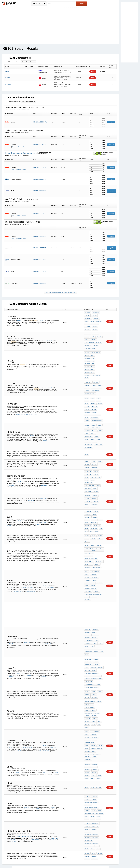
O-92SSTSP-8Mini (90, 685)
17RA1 (97, 690)
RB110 (92, 818)
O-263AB (41, 320)
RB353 (87, 479)
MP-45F (95, 696)
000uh (42, 366)
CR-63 (100, 509)
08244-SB (26, 572)
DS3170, (87, 745)
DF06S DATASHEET (97, 416)
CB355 (87, 750)
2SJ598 (93, 698)
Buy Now (111, 122)
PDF (93, 72)
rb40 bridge (89, 431)
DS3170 (57, 744)
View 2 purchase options (19, 170)
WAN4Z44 (93, 647)
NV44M (94, 426)
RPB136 (87, 497)
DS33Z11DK (20, 474)
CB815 (92, 750)
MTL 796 (87, 388)
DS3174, (87, 494)
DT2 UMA (93, 581)
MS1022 (32, 431)
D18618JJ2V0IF (89, 682)
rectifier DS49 (89, 784)
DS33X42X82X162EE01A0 (92, 621)
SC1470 (99, 421)
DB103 (27, 411)
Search (81, 3)
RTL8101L (88, 437)
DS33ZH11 (12, 810)
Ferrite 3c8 (88, 660)
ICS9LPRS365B (31, 575)
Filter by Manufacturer (14, 62)
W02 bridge (94, 414)
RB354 (92, 474)
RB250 (87, 449)
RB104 (94, 405)
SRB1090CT (88, 318)
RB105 (99, 534)
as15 (99, 701)
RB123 (93, 747)
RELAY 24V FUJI (89, 549)
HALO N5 (87, 649)
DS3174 (87, 489)
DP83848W (88, 623)
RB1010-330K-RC (89, 367)
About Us (107, 861)
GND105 (87, 509)
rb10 (92, 759)
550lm (93, 670)
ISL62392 (51, 572)
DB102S (99, 400)
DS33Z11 (28, 476)
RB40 (98, 818)
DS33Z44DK (20, 510)
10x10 (87, 336)
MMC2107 (94, 489)
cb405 (101, 623)
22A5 (101, 517)
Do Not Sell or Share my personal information (69, 861)
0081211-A (49, 339)
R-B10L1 (87, 456)
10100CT (98, 321)
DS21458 (37, 513)
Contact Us (100, 861)
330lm (93, 456)
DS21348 (52, 810)
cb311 (94, 437)
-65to (92, 321)
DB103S (87, 403)
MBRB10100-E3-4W (40, 122)
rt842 (98, 434)
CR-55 (87, 647)
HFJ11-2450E (88, 482)
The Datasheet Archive (9, 4)
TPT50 (96, 431)
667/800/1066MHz (95, 567)
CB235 (94, 730)
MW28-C (93, 339)
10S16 (93, 701)
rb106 (87, 414)
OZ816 (45, 436)
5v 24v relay (89, 544)
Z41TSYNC (96, 644)
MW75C (87, 339)
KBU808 (87, 416)
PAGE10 (100, 647)
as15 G (94, 693)
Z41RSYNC (88, 644)
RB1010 (95, 329)
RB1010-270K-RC (89, 364)
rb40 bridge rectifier (92, 813)
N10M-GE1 (96, 575)
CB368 (96, 631)
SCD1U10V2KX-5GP (90, 724)
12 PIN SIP (88, 696)
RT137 (98, 727)
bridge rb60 (89, 439)
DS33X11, (87, 742)
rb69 (86, 816)
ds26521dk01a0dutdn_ (91, 774)
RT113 (92, 434)
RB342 (87, 474)
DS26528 (95, 486)
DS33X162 (43, 489)
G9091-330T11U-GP (98, 570)
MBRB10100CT (39, 213)
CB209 (92, 790)
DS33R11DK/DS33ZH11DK (24, 806)
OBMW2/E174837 (89, 341)
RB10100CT (96, 313)
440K (92, 626)
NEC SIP (87, 701)
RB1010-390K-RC (89, 370)
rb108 (87, 818)
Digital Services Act (89, 861)
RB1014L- (96, 380)
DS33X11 (17, 744)
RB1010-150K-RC (89, 356)
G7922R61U (17, 575)
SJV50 (31, 572)
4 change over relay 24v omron (94, 538)
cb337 (98, 790)
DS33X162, (88, 492)
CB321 (87, 787)
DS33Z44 (44, 512)
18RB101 (87, 693)
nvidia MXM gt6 (89, 727)
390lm (94, 823)
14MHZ (87, 429)
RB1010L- (95, 333)
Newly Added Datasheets (37, 861)
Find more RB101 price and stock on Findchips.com (60, 293)
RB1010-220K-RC (89, 362)
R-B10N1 (87, 459)
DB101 (18, 411)
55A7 (91, 520)
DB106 (98, 397)
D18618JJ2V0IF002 (90, 680)
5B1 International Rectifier (93, 657)
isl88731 (101, 581)
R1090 (87, 321)
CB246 (87, 790)
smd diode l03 (96, 655)
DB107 (87, 400)
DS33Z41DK (20, 652)
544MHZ (87, 782)
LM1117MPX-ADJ (89, 423)
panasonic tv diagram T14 (93, 629)
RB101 (87, 375)
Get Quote (112, 191)
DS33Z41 (28, 654)
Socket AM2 (98, 439)
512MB (87, 567)
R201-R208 (94, 479)
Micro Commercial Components (20, 153)
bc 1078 (98, 341)
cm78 (97, 816)
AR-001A (99, 336)
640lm (94, 524)
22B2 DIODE (88, 515)
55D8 (99, 663)
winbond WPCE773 (90, 572)
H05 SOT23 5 (88, 631)
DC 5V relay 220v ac (91, 547)
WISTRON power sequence (93, 578)
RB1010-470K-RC (89, 373)
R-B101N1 (94, 461)
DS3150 (14, 811)
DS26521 (45, 744)
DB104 (31, 411)
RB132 (101, 479)
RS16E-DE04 (99, 549)
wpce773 (88, 570)
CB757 (101, 494)
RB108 (87, 626)
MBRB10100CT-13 (40, 236)
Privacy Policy (50, 861)
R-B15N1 (94, 459)
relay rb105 (89, 552)
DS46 (86, 634)
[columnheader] (14, 67)
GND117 (94, 509)
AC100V (100, 456)
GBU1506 (87, 405)
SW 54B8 (87, 655)
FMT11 (93, 429)
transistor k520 (90, 347)
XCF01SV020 (88, 476)
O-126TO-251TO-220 (90, 688)
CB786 (92, 787)
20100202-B (49, 384)
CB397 (98, 750)
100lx (87, 527)
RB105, (87, 534)
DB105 (36, 411)
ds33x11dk (88, 776)
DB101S (93, 400)
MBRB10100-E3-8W (40, 145)
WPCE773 (88, 730)
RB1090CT (20, 320)
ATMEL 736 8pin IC (95, 471)
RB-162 (96, 482)
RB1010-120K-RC (89, 354)
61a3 (86, 520)
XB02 (101, 631)
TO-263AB (88, 326)
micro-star (88, 442)
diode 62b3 (94, 517)
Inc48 (87, 471)
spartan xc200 (98, 476)
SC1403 (98, 423)
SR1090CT (96, 318)
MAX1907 (87, 426)
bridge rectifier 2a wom (92, 411)
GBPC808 (87, 408)
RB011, (93, 534)
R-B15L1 (87, 461)
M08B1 (87, 581)
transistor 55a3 (90, 663)
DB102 (23, 411)
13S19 (87, 704)
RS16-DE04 (88, 555)
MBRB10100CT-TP (40, 167)
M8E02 (99, 680)
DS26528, (95, 492)
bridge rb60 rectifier (92, 808)
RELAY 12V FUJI (89, 541)
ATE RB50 (99, 759)
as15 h (87, 698)
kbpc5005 (94, 403)
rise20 (93, 336)
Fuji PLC (97, 552)
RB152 (87, 434)
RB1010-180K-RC (89, 359)
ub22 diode (99, 784)
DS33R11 (55, 808)
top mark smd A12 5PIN (92, 665)
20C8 (86, 512)
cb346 (95, 623)
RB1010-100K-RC (96, 351)
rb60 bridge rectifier (92, 805)
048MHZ (87, 747)
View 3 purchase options (19, 147)
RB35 (92, 816)
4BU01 (45, 570)
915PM (100, 426)
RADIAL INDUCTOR (90, 390)
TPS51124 (96, 564)
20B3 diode (93, 512)
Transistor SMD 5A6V (91, 652)
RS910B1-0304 (97, 555)
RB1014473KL (95, 388)
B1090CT (87, 323)
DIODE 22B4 (97, 515)
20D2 (96, 520)
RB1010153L (88, 344)
